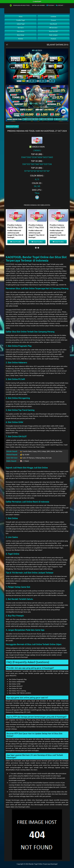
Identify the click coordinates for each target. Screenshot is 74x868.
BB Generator (53, 28)
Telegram (50, 5)
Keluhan (21, 39)
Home (21, 16)
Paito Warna (21, 31)
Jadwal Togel (21, 24)
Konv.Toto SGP (53, 31)
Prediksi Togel (21, 20)
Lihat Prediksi (16, 242)
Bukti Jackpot (53, 35)
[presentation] (36, 248)
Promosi (53, 20)
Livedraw (53, 16)
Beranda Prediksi (12, 127)
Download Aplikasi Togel (20, 5)
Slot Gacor (21, 28)
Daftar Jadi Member (38, 5)
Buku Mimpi (21, 35)
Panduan (53, 39)
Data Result (53, 24)
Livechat (59, 5)
